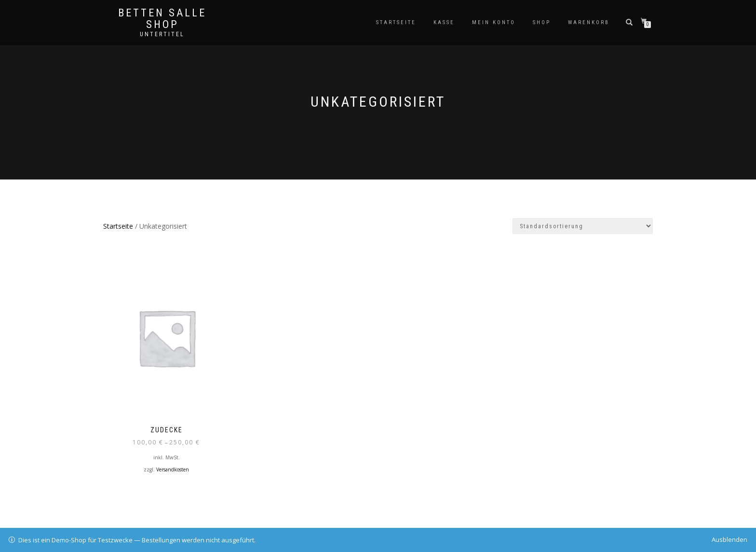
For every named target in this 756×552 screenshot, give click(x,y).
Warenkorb (589, 22)
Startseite (396, 22)
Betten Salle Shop (162, 19)
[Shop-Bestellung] (583, 226)
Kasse (444, 22)
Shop (542, 22)
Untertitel (162, 34)
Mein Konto (494, 22)
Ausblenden (729, 539)
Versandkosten (173, 469)
